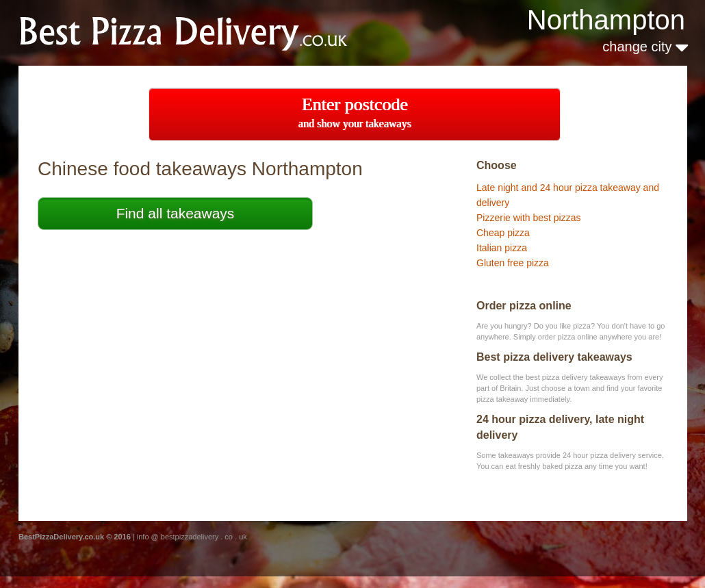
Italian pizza (502, 248)
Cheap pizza (503, 233)
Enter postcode (355, 112)
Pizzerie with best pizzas (529, 218)
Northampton (606, 20)
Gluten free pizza (513, 263)
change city (645, 47)
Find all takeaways (176, 213)
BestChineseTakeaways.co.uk (201, 32)
